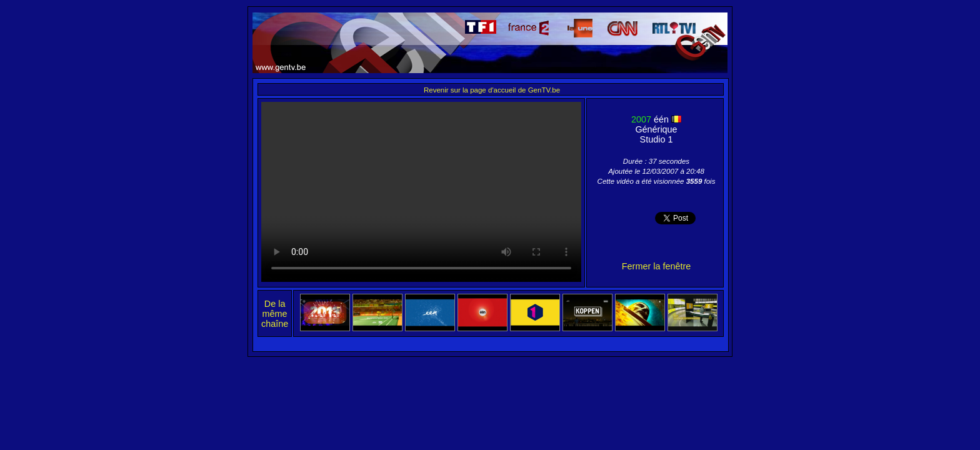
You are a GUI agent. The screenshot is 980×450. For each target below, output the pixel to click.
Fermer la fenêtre (656, 266)
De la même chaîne (275, 314)
